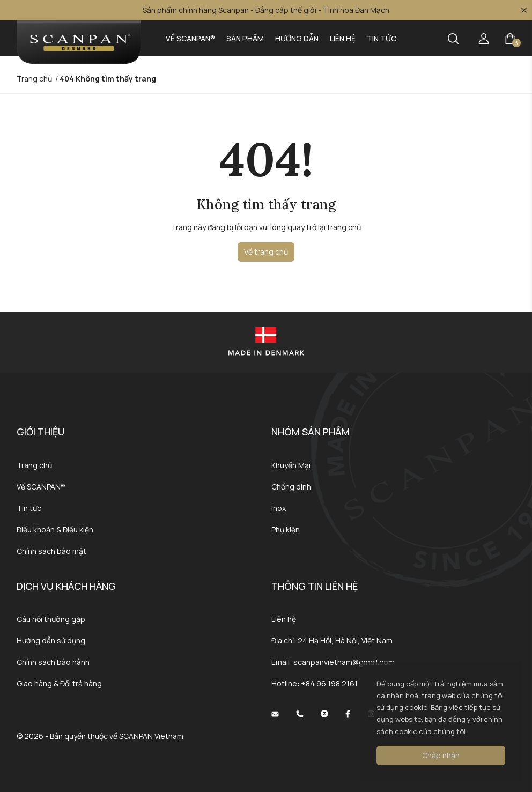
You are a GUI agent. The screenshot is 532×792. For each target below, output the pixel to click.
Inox (279, 508)
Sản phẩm (245, 38)
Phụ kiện (286, 530)
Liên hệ (343, 38)
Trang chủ (34, 465)
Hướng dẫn (297, 38)
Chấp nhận (441, 755)
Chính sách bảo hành (53, 662)
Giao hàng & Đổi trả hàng (59, 683)
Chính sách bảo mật (51, 551)
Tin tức (382, 38)
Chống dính (291, 487)
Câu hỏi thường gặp (51, 619)
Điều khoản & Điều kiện (55, 530)
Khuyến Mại (291, 465)
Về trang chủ (266, 252)
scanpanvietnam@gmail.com (344, 662)
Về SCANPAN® (190, 38)
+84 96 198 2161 (329, 683)
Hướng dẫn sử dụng (51, 641)
